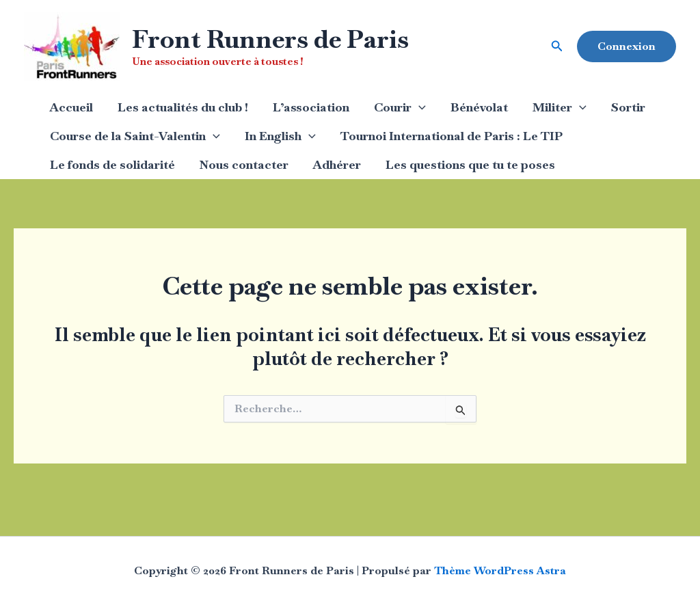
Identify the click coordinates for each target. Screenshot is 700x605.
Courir (400, 107)
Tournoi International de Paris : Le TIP (452, 136)
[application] (419, 107)
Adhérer (337, 164)
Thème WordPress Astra (500, 570)
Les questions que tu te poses (470, 164)
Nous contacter (244, 164)
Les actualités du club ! (183, 107)
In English (280, 136)
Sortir (628, 107)
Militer (560, 107)
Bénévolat (479, 107)
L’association (311, 107)
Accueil (71, 107)
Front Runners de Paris (270, 39)
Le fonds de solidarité (112, 164)
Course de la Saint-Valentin (135, 136)
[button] (557, 46)
